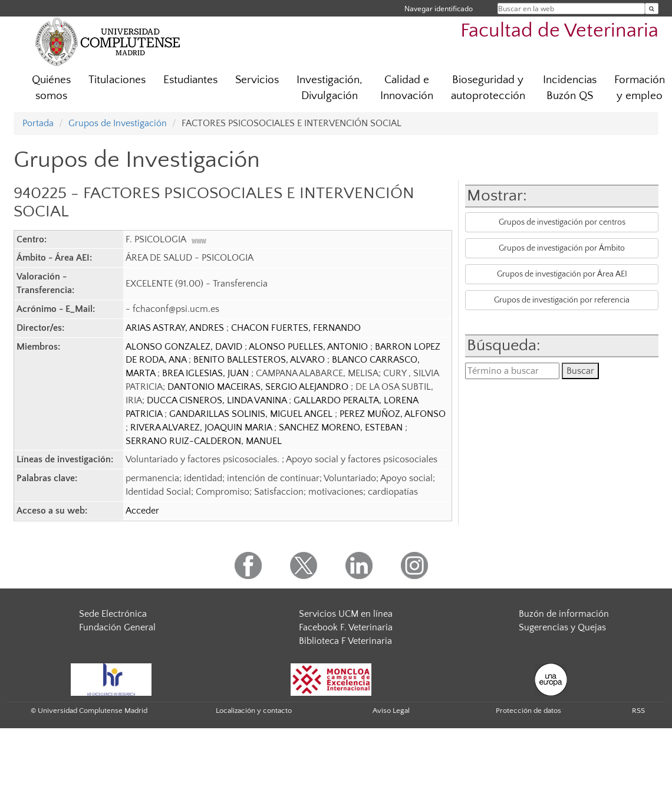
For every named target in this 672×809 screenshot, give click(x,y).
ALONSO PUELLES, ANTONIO (309, 347)
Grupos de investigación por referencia (562, 300)
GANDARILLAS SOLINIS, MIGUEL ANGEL (252, 414)
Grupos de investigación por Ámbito (562, 248)
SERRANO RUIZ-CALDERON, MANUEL (204, 441)
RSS (638, 711)
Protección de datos (528, 711)
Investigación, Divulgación (330, 88)
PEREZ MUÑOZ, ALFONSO (393, 414)
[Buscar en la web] (652, 9)
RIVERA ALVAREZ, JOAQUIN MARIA (202, 427)
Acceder (142, 511)
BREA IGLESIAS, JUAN (207, 373)
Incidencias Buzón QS (570, 88)
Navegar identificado (439, 9)
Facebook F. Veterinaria (346, 627)
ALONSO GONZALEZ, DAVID (185, 347)
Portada (38, 123)
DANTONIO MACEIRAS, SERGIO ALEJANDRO (259, 387)
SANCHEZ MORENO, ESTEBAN (342, 427)
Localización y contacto (254, 711)
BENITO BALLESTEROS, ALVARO (260, 360)
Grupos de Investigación (118, 123)
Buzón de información (564, 614)
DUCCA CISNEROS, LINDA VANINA (218, 400)
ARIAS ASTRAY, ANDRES (176, 328)
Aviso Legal (391, 711)
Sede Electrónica (113, 614)
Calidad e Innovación (407, 88)
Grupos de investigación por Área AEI (562, 274)
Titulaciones (117, 80)
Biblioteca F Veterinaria (345, 641)
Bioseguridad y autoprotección (488, 88)
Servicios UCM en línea (346, 614)
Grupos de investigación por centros (562, 222)
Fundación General (117, 627)
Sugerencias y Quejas (562, 627)
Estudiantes (190, 80)
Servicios (257, 80)
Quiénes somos (51, 88)
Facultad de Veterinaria (559, 31)
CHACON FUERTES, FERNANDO (296, 328)
